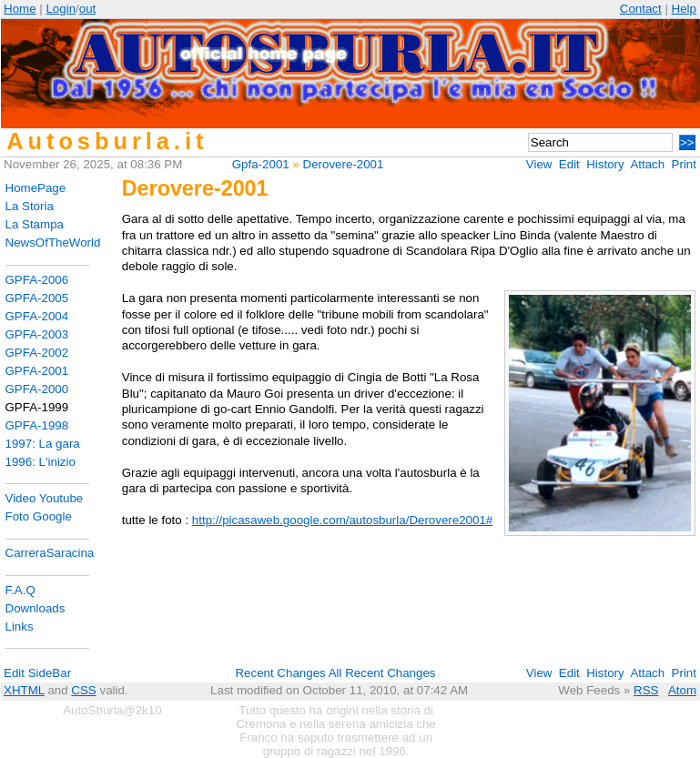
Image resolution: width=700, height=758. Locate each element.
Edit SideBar (37, 673)
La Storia (30, 206)
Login (61, 9)
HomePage (36, 188)
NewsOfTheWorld (53, 243)
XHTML (24, 690)
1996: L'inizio (41, 462)
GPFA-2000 (37, 389)
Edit (569, 164)
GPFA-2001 (37, 371)
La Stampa (35, 224)
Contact (641, 9)
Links (20, 627)
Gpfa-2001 (261, 164)
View (539, 164)
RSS (646, 690)
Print (684, 164)
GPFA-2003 (37, 334)
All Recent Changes (382, 673)
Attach (647, 164)
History (605, 164)
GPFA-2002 (37, 353)
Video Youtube (45, 498)
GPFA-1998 (37, 425)
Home (20, 9)
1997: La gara (43, 444)
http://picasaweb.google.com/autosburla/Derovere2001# (342, 520)
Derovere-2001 (344, 164)
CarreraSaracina (50, 553)
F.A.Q (20, 590)
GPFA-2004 (37, 316)
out (88, 9)
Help (684, 9)
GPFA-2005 (37, 298)
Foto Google (39, 516)
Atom (682, 690)
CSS (83, 690)
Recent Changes (280, 673)
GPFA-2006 (37, 280)
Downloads (36, 608)
